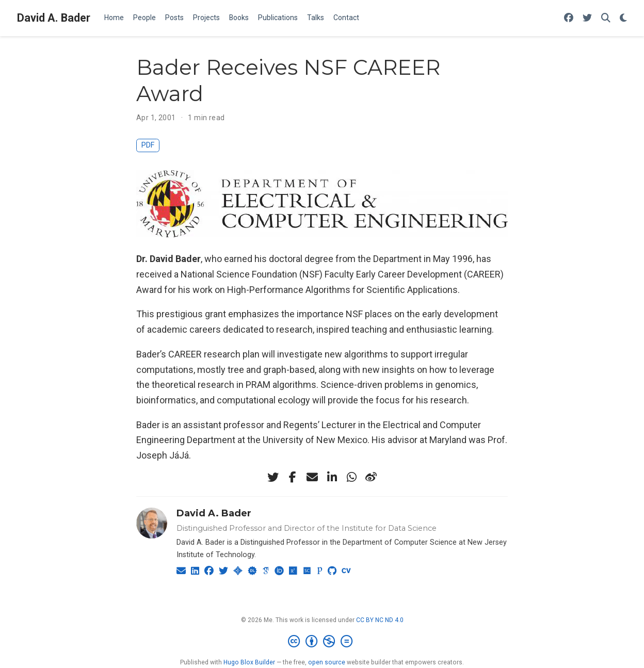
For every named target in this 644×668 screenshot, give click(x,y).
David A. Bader (54, 18)
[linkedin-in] (332, 477)
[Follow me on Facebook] (569, 18)
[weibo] (371, 477)
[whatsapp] (351, 477)
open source (327, 662)
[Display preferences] (623, 18)
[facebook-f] (293, 477)
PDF (148, 145)
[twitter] (273, 477)
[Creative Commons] (322, 642)
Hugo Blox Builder (249, 662)
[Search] (606, 18)
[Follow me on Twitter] (587, 18)
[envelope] (312, 477)
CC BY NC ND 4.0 (380, 620)
